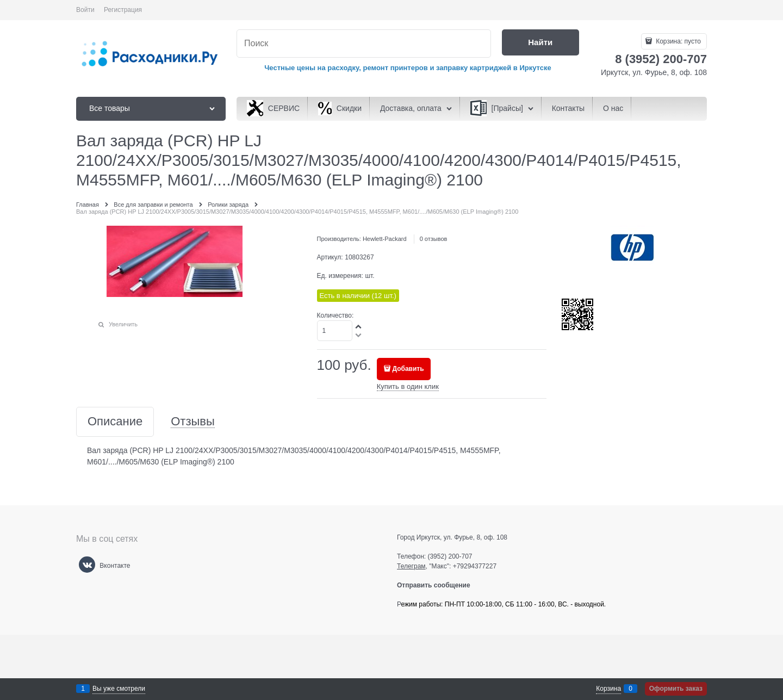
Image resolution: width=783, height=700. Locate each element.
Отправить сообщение (438, 585)
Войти (85, 10)
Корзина (608, 689)
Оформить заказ (676, 689)
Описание (115, 422)
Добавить (408, 369)
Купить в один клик (408, 386)
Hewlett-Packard (385, 239)
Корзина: (678, 41)
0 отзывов (434, 239)
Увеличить (123, 324)
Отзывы (193, 422)
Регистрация (123, 10)
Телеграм (411, 566)
